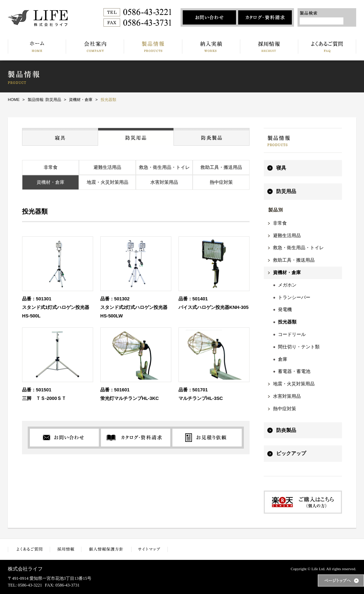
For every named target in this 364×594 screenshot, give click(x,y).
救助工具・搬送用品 (221, 167)
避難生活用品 (107, 167)
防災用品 (286, 191)
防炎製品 (286, 430)
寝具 (281, 168)
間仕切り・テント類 (299, 347)
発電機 (285, 309)
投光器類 (287, 322)
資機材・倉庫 (50, 182)
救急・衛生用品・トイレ (164, 167)
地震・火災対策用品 (108, 182)
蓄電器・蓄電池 (294, 371)
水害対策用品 (164, 182)
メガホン (287, 285)
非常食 (51, 167)
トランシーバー (294, 297)
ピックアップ (291, 453)
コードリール (292, 334)
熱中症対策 (221, 182)
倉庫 (283, 359)
